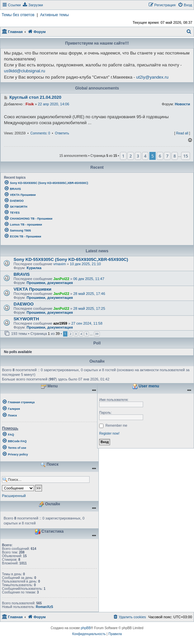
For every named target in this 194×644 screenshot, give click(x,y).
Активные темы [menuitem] (54, 15)
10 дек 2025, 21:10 (85, 264)
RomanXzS (44, 607)
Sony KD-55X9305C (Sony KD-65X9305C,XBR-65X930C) (71, 259)
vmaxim (59, 264)
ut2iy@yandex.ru (152, 77)
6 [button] (160, 156)
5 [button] (86, 334)
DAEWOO (24, 304)
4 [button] (145, 156)
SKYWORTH (26, 319)
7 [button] (167, 156)
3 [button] (138, 156)
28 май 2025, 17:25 (89, 308)
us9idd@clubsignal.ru (25, 71)
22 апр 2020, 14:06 (54, 104)
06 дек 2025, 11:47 (89, 279)
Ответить (62, 133)
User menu (146, 386)
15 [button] (186, 156)
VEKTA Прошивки (32, 289)
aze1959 (60, 323)
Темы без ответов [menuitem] (18, 15)
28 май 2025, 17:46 (89, 294)
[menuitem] (33, 5)
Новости (182, 104)
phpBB (86, 628)
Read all (182, 133)
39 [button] (97, 334)
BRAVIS (22, 274)
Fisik (30, 104)
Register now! (109, 433)
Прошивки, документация (50, 283)
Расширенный (14, 496)
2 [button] (130, 156)
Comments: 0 (40, 133)
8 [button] (175, 156)
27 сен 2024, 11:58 (87, 323)
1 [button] (123, 156)
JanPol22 (61, 279)
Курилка (34, 268)
